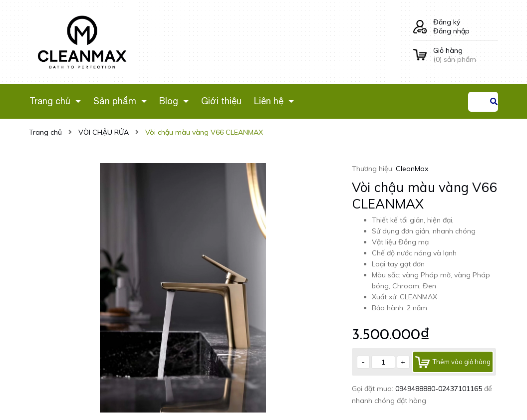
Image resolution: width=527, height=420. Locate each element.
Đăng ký (447, 22)
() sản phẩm (466, 55)
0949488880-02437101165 (440, 389)
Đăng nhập (451, 31)
